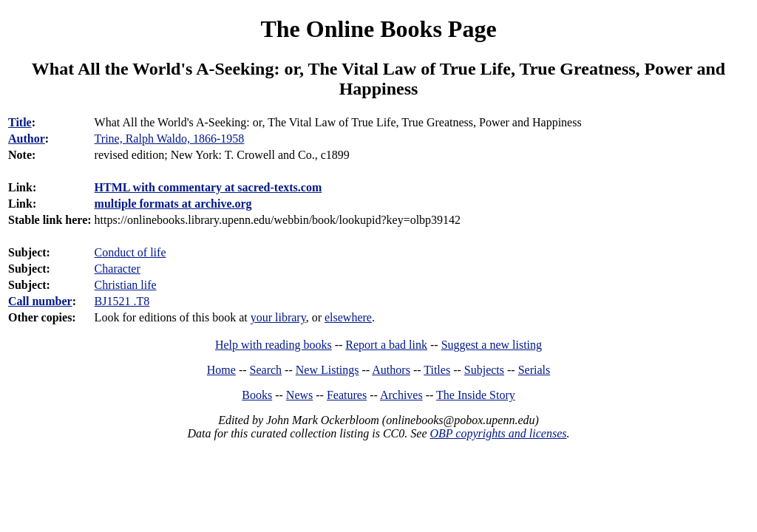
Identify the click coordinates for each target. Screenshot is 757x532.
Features (347, 395)
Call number (40, 301)
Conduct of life (130, 252)
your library (278, 317)
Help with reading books (274, 345)
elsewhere (348, 317)
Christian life (126, 285)
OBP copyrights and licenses (498, 433)
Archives (401, 395)
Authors (391, 370)
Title (20, 122)
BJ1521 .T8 (122, 301)
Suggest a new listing (492, 345)
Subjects (484, 370)
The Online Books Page (378, 29)
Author (27, 139)
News (299, 395)
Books (257, 395)
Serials (534, 370)
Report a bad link (386, 345)
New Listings (327, 370)
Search (266, 370)
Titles (437, 370)
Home (221, 370)
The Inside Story (476, 395)
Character (118, 269)
